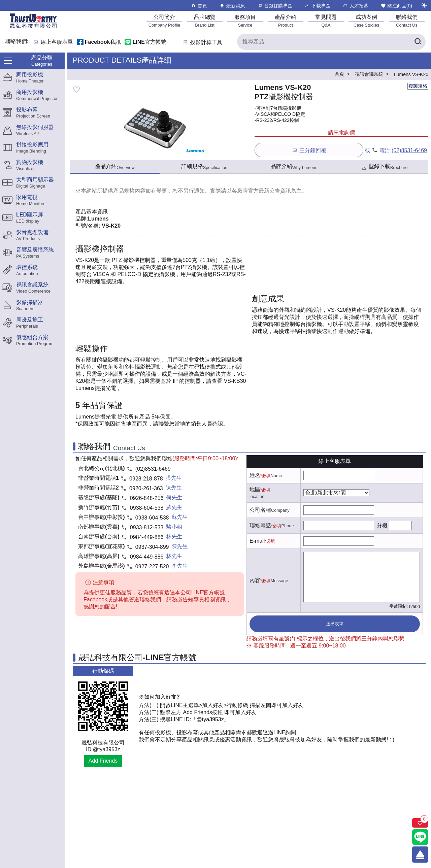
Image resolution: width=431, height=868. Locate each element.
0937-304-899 (152, 547)
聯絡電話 (260, 525)
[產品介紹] (286, 21)
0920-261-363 (146, 488)
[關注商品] (420, 823)
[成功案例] (366, 21)
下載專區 (317, 6)
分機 (382, 525)
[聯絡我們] (407, 21)
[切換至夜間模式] (424, 5)
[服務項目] (245, 21)
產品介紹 (115, 167)
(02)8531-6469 (409, 150)
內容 (255, 580)
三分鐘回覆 (309, 150)
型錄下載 (384, 167)
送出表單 (335, 624)
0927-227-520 (152, 566)
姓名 (255, 475)
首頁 (199, 6)
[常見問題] (326, 21)
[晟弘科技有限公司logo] (33, 28)
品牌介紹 (294, 167)
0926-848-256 (147, 498)
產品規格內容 (129, 191)
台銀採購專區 (275, 6)
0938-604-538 (147, 508)
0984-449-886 (147, 537)
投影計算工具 (202, 42)
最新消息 (232, 6)
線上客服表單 (57, 42)
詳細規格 (205, 167)
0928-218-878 (146, 479)
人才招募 (355, 6)
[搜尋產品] (331, 42)
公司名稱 (260, 510)
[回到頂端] (420, 855)
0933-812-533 (147, 527)
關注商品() (396, 6)
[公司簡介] (164, 21)
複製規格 (418, 86)
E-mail (257, 541)
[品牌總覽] (205, 21)
